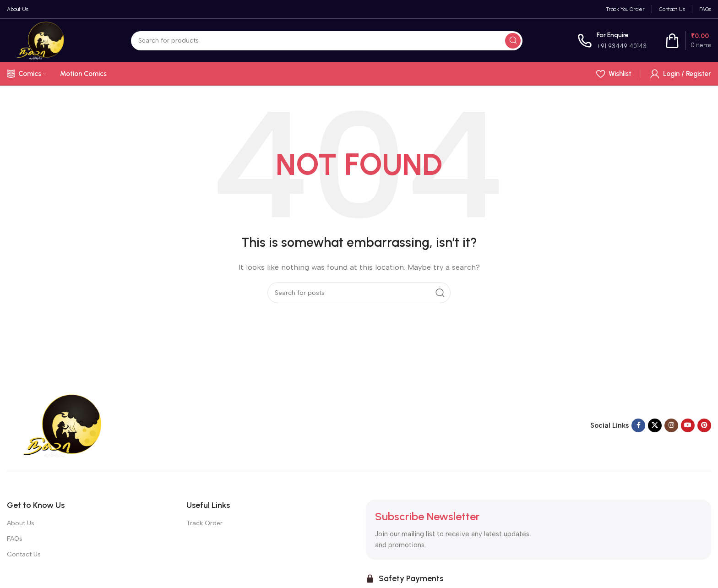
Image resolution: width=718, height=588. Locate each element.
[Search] (327, 41)
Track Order (204, 523)
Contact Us (24, 554)
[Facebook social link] (638, 425)
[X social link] (655, 425)
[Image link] (64, 425)
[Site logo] (41, 40)
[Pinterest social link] (704, 425)
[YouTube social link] (688, 425)
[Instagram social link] (671, 425)
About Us (21, 523)
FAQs (15, 539)
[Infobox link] (612, 41)
